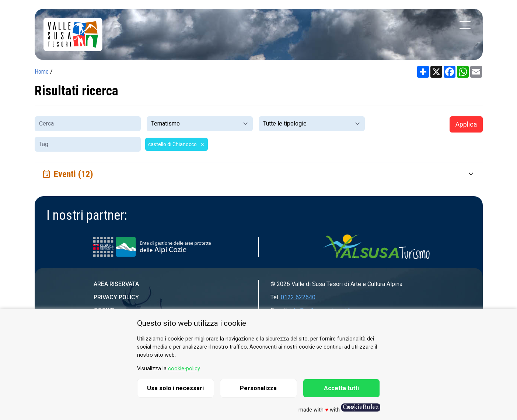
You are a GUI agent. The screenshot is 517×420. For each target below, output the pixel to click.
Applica (466, 124)
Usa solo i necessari (175, 388)
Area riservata (116, 284)
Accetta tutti (341, 388)
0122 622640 (298, 297)
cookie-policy (184, 369)
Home (42, 72)
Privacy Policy (116, 297)
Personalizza (258, 388)
